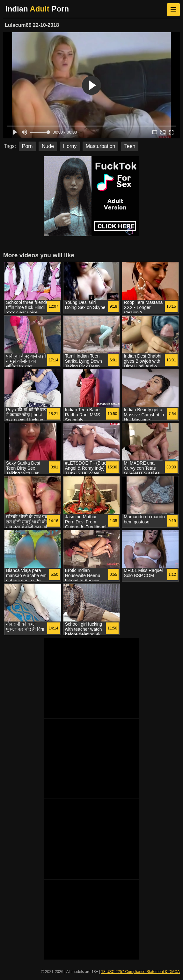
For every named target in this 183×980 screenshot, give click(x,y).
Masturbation (101, 146)
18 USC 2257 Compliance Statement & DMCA (140, 972)
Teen (130, 146)
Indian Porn (37, 9)
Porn (27, 146)
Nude (48, 146)
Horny (70, 146)
